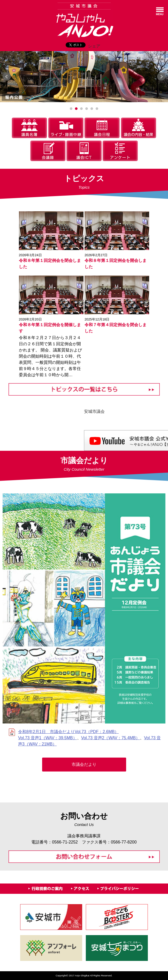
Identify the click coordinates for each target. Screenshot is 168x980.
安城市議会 (94, 411)
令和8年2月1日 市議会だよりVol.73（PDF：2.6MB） (68, 732)
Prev (7, 77)
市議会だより (84, 764)
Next (161, 77)
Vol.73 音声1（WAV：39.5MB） (48, 738)
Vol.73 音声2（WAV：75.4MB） (111, 738)
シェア (94, 46)
